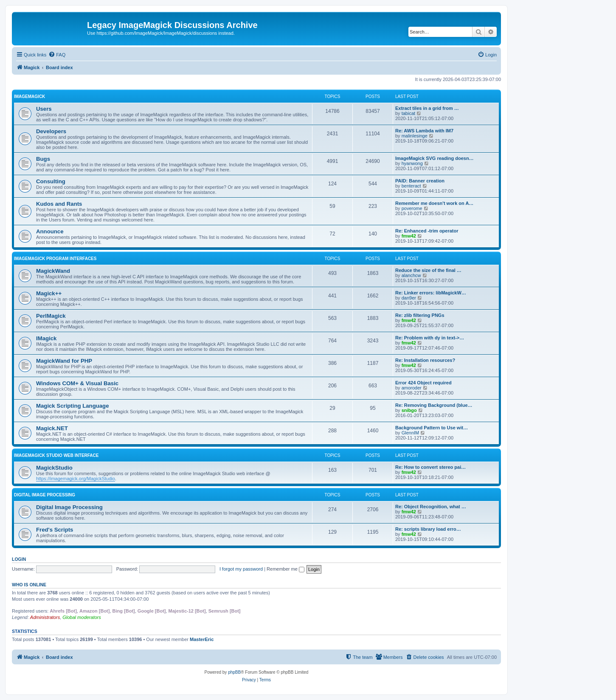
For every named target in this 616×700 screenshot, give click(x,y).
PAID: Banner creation (420, 181)
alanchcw (411, 275)
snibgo (409, 410)
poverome (412, 208)
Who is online (29, 585)
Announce (50, 231)
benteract (411, 186)
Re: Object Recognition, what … (431, 507)
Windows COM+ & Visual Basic (77, 383)
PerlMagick (51, 316)
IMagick (46, 338)
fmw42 (409, 236)
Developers (51, 131)
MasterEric (202, 639)
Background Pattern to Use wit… (432, 428)
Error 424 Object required (423, 383)
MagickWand (53, 271)
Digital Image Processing (45, 495)
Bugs (43, 159)
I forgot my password (241, 569)
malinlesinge (415, 136)
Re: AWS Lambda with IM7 (424, 131)
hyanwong (412, 163)
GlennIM (411, 433)
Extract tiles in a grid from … (427, 108)
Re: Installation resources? (425, 360)
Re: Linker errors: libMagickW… (431, 293)
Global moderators (82, 617)
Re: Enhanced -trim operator (427, 231)
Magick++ (49, 293)
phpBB (234, 672)
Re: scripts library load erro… (428, 529)
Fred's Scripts (55, 530)
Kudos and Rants (59, 204)
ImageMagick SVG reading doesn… (435, 158)
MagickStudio (54, 468)
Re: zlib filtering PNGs (420, 315)
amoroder (412, 388)
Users (44, 109)
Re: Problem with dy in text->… (430, 338)
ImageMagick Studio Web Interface (56, 455)
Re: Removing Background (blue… (434, 405)
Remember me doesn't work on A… (434, 203)
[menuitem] (57, 55)
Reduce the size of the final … (428, 270)
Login (19, 559)
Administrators (45, 617)
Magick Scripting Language (72, 406)
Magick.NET (52, 428)
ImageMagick (30, 97)
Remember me (285, 569)
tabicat (408, 113)
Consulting (51, 181)
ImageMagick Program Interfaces (55, 259)
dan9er (409, 298)
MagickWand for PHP (64, 361)
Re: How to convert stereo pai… (430, 467)
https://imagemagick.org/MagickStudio (76, 479)
